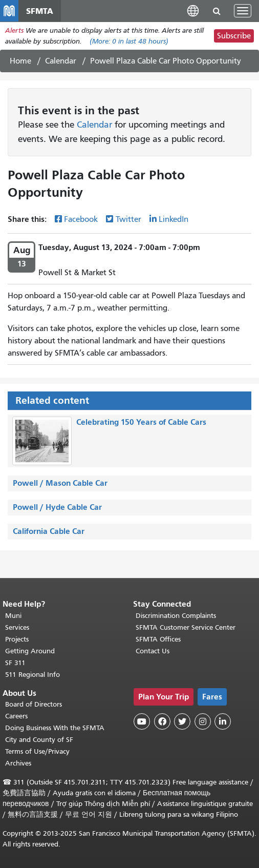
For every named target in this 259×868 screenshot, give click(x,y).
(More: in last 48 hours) (129, 41)
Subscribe (234, 36)
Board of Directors (34, 704)
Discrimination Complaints (176, 616)
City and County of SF (39, 740)
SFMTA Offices (158, 639)
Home (20, 61)
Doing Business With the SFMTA (55, 728)
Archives (18, 763)
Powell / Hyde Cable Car (57, 507)
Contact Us (153, 651)
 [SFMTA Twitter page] (182, 721)
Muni (13, 616)
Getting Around (30, 651)
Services (17, 627)
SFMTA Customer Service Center (186, 627)
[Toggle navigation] (243, 11)
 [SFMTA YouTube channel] (142, 721)
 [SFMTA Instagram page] (203, 721)
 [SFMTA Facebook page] (162, 721)
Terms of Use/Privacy (37, 751)
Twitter (128, 219)
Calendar (61, 61)
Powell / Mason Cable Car (60, 483)
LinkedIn (174, 219)
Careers (16, 716)
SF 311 (15, 663)
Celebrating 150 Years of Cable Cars (141, 422)
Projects (17, 639)
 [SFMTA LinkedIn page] (223, 721)
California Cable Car (49, 531)
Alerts (14, 30)
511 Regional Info (33, 675)
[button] (193, 11)
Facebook (81, 219)
